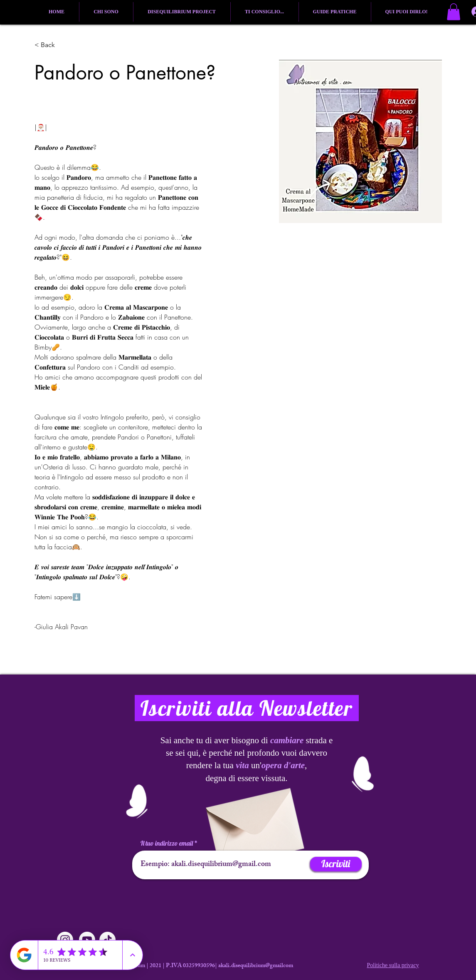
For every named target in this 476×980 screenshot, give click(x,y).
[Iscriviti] (336, 864)
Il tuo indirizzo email (167, 843)
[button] (454, 12)
